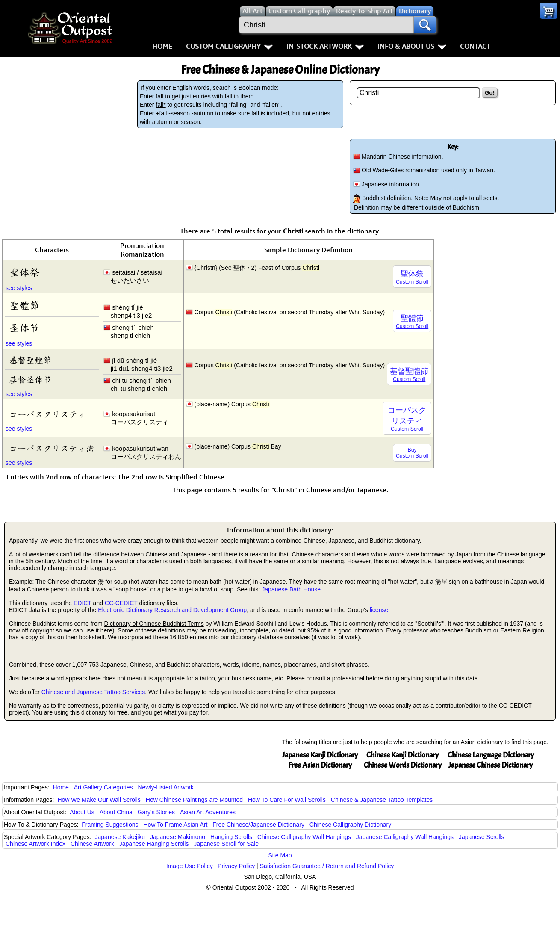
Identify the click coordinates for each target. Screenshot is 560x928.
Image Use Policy (190, 866)
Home (162, 46)
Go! (490, 93)
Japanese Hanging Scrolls (154, 844)
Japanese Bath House (291, 589)
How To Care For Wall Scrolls (287, 800)
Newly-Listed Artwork (166, 787)
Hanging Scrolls (231, 837)
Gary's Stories (156, 812)
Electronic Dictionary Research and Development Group (172, 610)
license (379, 610)
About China (116, 812)
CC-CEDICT (121, 603)
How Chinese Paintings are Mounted (194, 800)
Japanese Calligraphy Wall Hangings (405, 837)
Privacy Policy (236, 866)
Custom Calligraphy (229, 46)
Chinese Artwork (92, 844)
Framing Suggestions (110, 825)
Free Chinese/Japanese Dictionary (258, 825)
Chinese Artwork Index (35, 844)
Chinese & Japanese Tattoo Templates (382, 800)
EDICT (83, 603)
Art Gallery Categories (103, 787)
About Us (82, 812)
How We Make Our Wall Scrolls (99, 800)
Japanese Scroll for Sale (226, 844)
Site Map (280, 855)
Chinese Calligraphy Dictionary (350, 825)
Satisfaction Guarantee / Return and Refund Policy (327, 866)
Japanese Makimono (178, 837)
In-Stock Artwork (325, 46)
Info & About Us (412, 46)
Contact (475, 46)
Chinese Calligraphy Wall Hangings (304, 837)
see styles (19, 288)
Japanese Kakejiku (120, 837)
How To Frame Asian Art (175, 825)
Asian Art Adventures (208, 812)
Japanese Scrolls (482, 837)
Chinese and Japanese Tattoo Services (93, 692)
